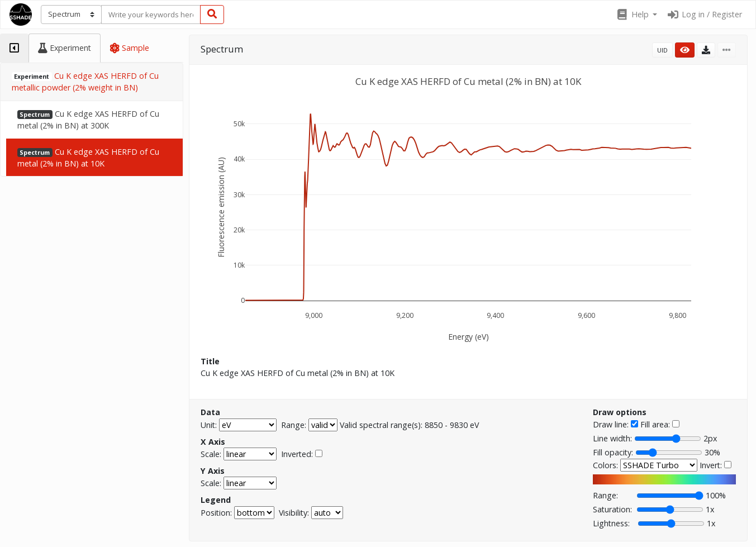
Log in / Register (704, 14)
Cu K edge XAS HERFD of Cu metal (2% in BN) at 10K (88, 158)
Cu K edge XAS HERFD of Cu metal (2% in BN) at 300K (88, 120)
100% (716, 495)
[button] (636, 15)
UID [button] (662, 50)
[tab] (14, 48)
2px (710, 438)
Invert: (711, 465)
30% (712, 452)
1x (710, 509)
